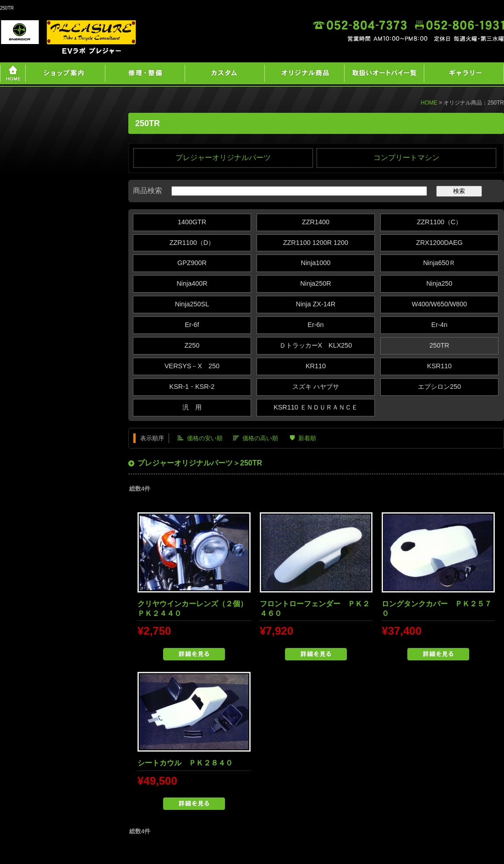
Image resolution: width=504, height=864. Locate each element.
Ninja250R (315, 283)
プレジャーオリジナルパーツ (223, 158)
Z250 (192, 345)
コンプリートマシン (406, 158)
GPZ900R (192, 263)
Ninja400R (192, 283)
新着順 (307, 438)
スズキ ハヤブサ (316, 387)
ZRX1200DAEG (439, 243)
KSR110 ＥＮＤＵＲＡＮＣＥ (316, 407)
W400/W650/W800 (439, 304)
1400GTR (192, 222)
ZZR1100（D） (192, 243)
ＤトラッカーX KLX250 (316, 345)
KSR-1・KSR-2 (192, 387)
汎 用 (192, 407)
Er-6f (192, 325)
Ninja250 (439, 283)
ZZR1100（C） (439, 222)
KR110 (316, 366)
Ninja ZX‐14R (316, 304)
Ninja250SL (192, 304)
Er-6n (315, 325)
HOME (429, 103)
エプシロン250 (439, 387)
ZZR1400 (316, 222)
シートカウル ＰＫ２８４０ (185, 763)
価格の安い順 (205, 438)
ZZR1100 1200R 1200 (316, 243)
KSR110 (439, 366)
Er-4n (439, 325)
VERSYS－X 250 (192, 366)
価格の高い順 (260, 438)
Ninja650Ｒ (439, 263)
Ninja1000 (316, 263)
